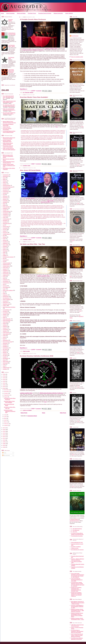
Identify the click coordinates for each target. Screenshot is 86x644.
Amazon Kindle (74, 519)
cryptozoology (6, 219)
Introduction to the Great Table (12, 34)
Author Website (69, 13)
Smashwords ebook (74, 521)
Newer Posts (24, 413)
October (6, 393)
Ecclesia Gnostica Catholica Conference (33, 50)
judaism (5, 255)
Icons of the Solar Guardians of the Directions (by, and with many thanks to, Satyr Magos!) (78, 575)
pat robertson (6, 298)
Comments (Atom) (32, 416)
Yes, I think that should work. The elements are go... (8, 97)
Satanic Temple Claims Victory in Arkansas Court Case (9, 165)
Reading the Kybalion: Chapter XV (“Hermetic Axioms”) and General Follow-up (76, 594)
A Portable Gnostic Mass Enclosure (10, 399)
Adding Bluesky (7, 127)
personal (5, 301)
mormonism (6, 274)
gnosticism (6, 242)
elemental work (6, 223)
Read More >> (24, 89)
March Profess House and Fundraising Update (9, 138)
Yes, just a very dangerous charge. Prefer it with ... (9, 113)
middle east (6, 272)
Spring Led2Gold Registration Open (7, 141)
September (7, 395)
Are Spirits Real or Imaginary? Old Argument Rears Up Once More (77, 631)
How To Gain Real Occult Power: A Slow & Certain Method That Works (77, 635)
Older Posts (63, 413)
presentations (6, 310)
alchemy (5, 181)
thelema (5, 351)
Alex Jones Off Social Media (30, 170)
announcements (7, 185)
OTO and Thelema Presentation (7, 129)
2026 (4, 374)
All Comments (6, 455)
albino (4, 179)
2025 (4, 376)
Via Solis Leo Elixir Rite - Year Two (33, 244)
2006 (4, 447)
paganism (5, 295)
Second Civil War (45, 202)
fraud (4, 239)
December (7, 390)
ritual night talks (7, 319)
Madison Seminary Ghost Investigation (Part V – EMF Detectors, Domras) (78, 610)
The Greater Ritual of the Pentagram (11, 71)
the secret (5, 349)
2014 (4, 433)
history (5, 248)
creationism (6, 216)
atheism (5, 199)
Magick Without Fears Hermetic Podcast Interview (9, 122)
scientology (6, 329)
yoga (4, 364)
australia (5, 202)
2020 (4, 385)
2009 (4, 442)
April (5, 420)
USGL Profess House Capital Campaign (8, 144)
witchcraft (5, 363)
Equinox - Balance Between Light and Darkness (78, 559)
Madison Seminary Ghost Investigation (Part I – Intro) (78, 619)
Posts (4, 453)
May (5, 418)
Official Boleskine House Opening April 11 (9, 162)
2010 (4, 440)
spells (4, 336)
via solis (5, 355)
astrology (5, 196)
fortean (5, 237)
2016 (4, 430)
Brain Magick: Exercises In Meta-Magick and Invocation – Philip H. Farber (78, 603)
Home (2, 13)
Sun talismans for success (77, 550)
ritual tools (5, 322)
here (57, 127)
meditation (5, 271)
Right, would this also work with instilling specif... (9, 102)
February (6, 424)
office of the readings (8, 290)
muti (4, 278)
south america (6, 332)
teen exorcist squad (8, 342)
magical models (7, 263)
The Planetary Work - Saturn (12, 46)
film (4, 236)
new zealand (6, 287)
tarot (4, 339)
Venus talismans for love (77, 542)
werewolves (6, 358)
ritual (4, 317)
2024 (4, 378)
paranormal (6, 296)
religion (5, 314)
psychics (5, 311)
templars (5, 345)
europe (5, 229)
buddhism (5, 208)
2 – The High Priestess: (77, 529)
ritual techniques (7, 320)
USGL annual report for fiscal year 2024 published (9, 149)
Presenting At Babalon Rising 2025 (8, 125)
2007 (4, 445)
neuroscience (6, 283)
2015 (4, 431)
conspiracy (6, 214)
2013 (4, 435)
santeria (5, 325)
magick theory (6, 266)
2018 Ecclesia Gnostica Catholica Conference (51, 393)
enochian (5, 228)
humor (4, 249)
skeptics (5, 331)
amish (4, 182)
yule (4, 366)
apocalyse (5, 190)
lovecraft (5, 260)
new (4, 284)
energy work (6, 226)
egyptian (5, 222)
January (6, 425)
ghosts (5, 240)
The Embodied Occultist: (77, 536)
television (5, 343)
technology (6, 340)
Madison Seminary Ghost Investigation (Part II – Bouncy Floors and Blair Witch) (77, 615)
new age (5, 286)
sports (4, 337)
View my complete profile (77, 57)
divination (5, 220)
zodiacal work (6, 367)
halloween (5, 243)
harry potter (6, 245)
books (4, 205)
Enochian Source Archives (45, 13)
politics (5, 306)
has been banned (30, 198)
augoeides (5, 201)
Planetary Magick (11, 20)
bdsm (4, 204)
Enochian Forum (32, 13)
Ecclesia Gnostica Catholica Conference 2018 (10, 411)
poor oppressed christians (9, 307)
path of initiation (7, 299)
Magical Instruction (58, 13)
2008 (4, 444)
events (5, 231)
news (4, 289)
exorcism (5, 232)
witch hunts (6, 361)
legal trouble (50, 201)
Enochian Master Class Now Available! (9, 402)
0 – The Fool (74, 532)
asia (4, 195)
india (4, 252)
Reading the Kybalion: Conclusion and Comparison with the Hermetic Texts (76, 589)
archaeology (6, 192)
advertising (6, 176)
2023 (4, 380)
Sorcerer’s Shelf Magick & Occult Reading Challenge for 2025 (77, 607)
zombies (5, 369)
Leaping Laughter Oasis (51, 48)
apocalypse (6, 188)
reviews (5, 316)
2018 (4, 388)
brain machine (6, 207)
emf (4, 225)
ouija (4, 293)
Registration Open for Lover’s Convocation (8, 146)
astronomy (5, 198)
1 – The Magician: (75, 530)
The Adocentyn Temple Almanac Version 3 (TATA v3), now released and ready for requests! (78, 584)
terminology (6, 348)
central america (7, 211)
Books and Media (21, 13)
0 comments (39, 91)
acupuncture (6, 175)
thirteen (5, 352)
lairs (4, 258)
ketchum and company (8, 257)
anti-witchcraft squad (8, 187)
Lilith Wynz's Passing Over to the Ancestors (77, 625)
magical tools (6, 264)
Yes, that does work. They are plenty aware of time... (9, 105)
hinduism (5, 246)
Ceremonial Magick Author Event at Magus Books (9, 132)
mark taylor (6, 267)
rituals (4, 323)
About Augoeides (10, 13)
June (6, 417)
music (4, 277)
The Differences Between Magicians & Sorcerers (77, 639)
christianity (6, 213)
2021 (4, 383)
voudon (5, 357)
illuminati (5, 251)
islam (4, 254)
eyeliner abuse (6, 234)
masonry (5, 269)
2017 (4, 428)
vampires (5, 354)
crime (4, 217)
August (6, 397)
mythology (5, 280)
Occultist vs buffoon (76, 547)
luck (4, 261)
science (5, 328)
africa (4, 178)
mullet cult (5, 275)
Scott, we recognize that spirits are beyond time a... (9, 109)
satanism (5, 326)
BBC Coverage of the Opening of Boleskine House (8, 156)
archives (5, 193)
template (5, 346)
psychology (6, 313)
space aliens (6, 334)
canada (5, 210)
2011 (4, 438)
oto (4, 292)
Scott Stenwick (75, 36)
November (7, 392)
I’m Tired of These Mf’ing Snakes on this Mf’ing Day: (77, 534)
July (5, 415)
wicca (4, 360)
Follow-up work (75, 548)
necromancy (6, 281)
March (6, 422)
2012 (4, 437)
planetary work (6, 304)
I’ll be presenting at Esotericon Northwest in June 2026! (77, 580)
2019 (4, 387)
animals (5, 184)
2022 (4, 381)
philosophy (6, 302)
